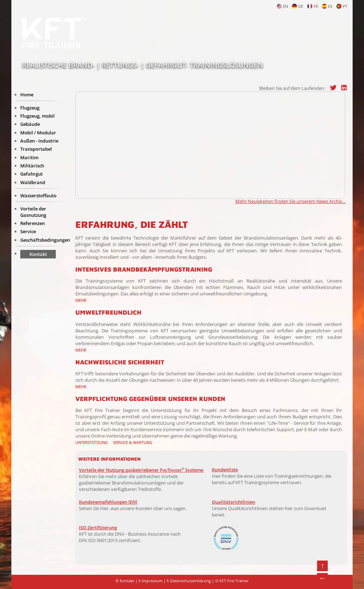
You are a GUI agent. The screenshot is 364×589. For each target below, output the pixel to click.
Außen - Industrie (39, 141)
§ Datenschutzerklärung (189, 581)
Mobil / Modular (38, 133)
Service (28, 231)
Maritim (29, 157)
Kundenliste (225, 470)
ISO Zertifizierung (98, 528)
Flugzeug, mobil (38, 116)
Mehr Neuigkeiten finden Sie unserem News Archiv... (290, 201)
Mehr (81, 300)
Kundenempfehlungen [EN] (108, 502)
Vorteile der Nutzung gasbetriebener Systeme (141, 470)
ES (327, 6)
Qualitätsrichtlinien (234, 502)
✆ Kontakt (125, 581)
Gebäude (30, 124)
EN (282, 6)
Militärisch (32, 166)
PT (342, 6)
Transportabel (36, 149)
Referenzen (33, 223)
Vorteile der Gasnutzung (33, 212)
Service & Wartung (133, 442)
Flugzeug (30, 108)
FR (313, 6)
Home (27, 95)
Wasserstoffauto (38, 196)
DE (298, 6)
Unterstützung (92, 442)
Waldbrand (33, 182)
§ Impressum (151, 581)
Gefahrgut (31, 174)
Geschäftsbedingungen (45, 240)
